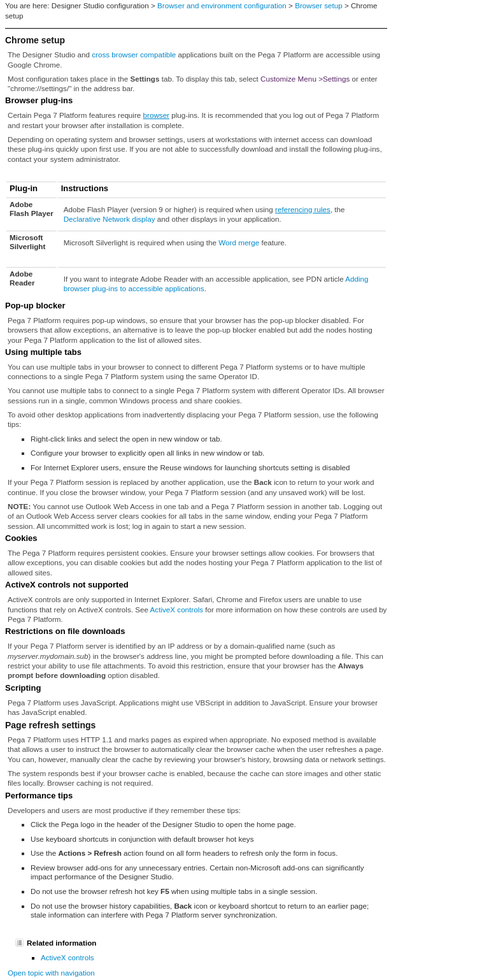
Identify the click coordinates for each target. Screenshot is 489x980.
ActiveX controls (177, 609)
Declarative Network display (110, 219)
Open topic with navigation (51, 973)
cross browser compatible (134, 54)
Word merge (239, 242)
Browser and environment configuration (222, 5)
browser (156, 115)
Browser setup (319, 5)
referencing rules (303, 209)
